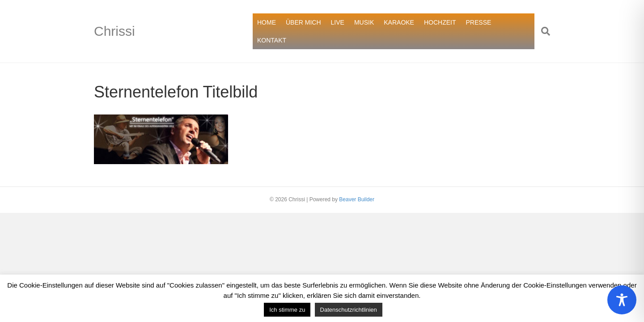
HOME (267, 22)
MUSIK (364, 22)
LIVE (338, 22)
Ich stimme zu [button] (287, 310)
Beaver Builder (357, 199)
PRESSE (479, 22)
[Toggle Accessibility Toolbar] (622, 300)
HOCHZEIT (440, 22)
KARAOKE (399, 22)
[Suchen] (542, 31)
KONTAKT (272, 40)
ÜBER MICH (303, 22)
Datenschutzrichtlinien (349, 310)
